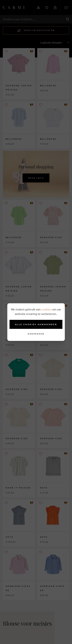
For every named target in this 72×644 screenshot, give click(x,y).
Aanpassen (36, 334)
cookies (46, 309)
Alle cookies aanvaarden (36, 324)
